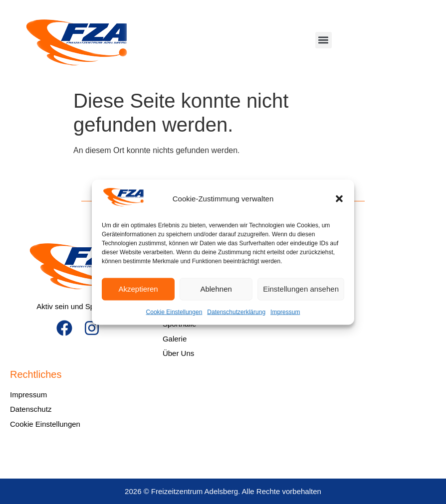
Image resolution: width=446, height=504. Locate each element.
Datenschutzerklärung (236, 312)
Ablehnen (216, 289)
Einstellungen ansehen (301, 289)
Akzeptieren (138, 289)
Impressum (285, 312)
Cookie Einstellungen (174, 312)
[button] (339, 199)
